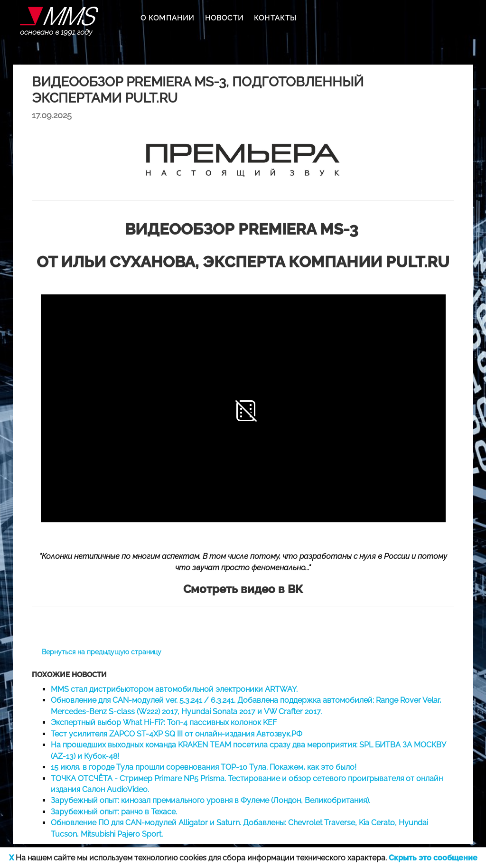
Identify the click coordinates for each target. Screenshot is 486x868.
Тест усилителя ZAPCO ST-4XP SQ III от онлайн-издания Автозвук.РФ (177, 734)
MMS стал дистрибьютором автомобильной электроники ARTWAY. (174, 689)
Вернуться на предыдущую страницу (102, 652)
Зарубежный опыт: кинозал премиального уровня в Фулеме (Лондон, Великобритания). (210, 800)
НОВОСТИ (224, 18)
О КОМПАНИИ (168, 18)
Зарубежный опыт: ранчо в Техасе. (114, 812)
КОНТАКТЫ (276, 18)
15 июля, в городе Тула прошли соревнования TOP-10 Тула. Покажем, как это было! (204, 767)
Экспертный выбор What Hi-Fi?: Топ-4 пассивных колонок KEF (164, 722)
